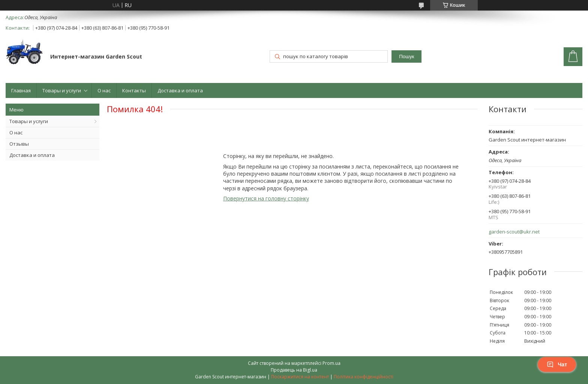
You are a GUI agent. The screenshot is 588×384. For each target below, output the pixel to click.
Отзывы (19, 144)
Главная (21, 90)
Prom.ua (331, 363)
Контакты (134, 90)
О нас (104, 90)
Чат (557, 364)
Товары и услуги (62, 90)
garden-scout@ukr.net (514, 232)
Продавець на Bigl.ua (294, 370)
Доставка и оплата (180, 90)
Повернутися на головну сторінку (266, 198)
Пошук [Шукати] (406, 56)
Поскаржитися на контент (300, 377)
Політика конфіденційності (364, 377)
